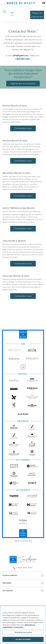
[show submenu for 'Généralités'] (42, 583)
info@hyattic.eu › (21, 56)
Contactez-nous (23, 128)
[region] (23, 625)
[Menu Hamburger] (4, 14)
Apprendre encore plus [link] (23, 84)
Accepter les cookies (23, 639)
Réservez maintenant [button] (37, 15)
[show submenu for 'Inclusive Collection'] (42, 575)
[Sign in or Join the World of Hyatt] (44, 3)
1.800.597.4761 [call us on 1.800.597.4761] (24, 568)
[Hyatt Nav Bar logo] (22, 4)
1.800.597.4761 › (23, 59)
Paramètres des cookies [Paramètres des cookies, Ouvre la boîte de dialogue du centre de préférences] (23, 632)
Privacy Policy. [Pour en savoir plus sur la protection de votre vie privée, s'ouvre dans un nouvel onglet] (19, 627)
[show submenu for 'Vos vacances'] (42, 591)
